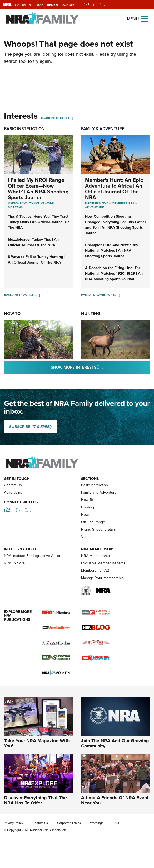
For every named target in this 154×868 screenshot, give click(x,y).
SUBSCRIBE (30, 427)
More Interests (54, 118)
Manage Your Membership (102, 578)
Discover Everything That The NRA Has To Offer (35, 800)
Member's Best (124, 203)
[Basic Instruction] (38, 295)
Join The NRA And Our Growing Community (115, 743)
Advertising (13, 492)
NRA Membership (95, 556)
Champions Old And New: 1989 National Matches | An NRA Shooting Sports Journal (112, 251)
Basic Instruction (24, 129)
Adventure (95, 207)
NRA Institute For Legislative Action (33, 556)
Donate (68, 5)
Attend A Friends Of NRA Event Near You (115, 800)
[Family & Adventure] (118, 295)
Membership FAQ (95, 571)
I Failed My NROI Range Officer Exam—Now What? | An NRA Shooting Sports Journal (38, 189)
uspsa (13, 203)
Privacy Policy (14, 823)
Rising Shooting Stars (98, 529)
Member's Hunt (98, 203)
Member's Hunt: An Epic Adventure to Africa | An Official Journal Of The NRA (114, 189)
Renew (53, 5)
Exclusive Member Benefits (103, 563)
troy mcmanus (32, 203)
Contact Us (13, 485)
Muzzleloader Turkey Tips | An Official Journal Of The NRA (33, 242)
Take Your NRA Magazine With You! (37, 743)
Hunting (91, 314)
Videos (87, 537)
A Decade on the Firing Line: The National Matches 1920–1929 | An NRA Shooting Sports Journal (114, 273)
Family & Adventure (103, 129)
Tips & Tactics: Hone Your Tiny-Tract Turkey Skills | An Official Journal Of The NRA (38, 222)
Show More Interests (100, 367)
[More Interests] (70, 118)
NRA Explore (14, 563)
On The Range (93, 522)
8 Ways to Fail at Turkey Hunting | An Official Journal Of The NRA (36, 260)
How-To (12, 314)
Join (40, 5)
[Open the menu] (145, 18)
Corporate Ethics (69, 823)
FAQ (116, 823)
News (86, 515)
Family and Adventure (99, 492)
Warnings (97, 823)
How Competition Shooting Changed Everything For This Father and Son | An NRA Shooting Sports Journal (116, 225)
